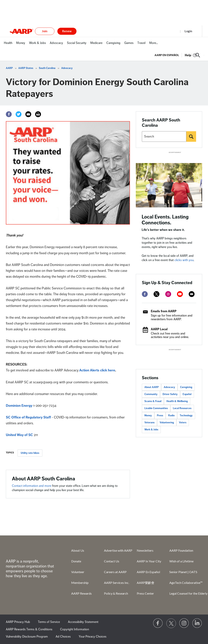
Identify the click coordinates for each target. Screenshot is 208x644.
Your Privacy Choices (92, 637)
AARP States (26, 68)
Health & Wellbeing (177, 401)
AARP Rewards (81, 593)
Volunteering (167, 423)
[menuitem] (8, 45)
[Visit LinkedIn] (197, 623)
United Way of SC (19, 435)
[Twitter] (19, 114)
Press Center (145, 593)
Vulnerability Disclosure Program (27, 637)
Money (148, 416)
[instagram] (168, 294)
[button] (198, 55)
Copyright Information (75, 629)
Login (188, 31)
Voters (183, 423)
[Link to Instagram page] (184, 623)
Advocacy (67, 68)
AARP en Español (167, 55)
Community (151, 394)
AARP (9, 68)
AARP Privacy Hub (18, 622)
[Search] (191, 136)
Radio (171, 416)
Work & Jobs (151, 430)
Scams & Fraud (153, 401)
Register (170, 31)
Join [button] (45, 31)
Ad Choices (63, 637)
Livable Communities (156, 408)
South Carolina (47, 68)
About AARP (152, 387)
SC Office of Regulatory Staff (28, 417)
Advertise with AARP (118, 550)
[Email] (28, 114)
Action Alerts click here (97, 370)
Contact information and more (32, 486)
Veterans (149, 423)
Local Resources (182, 408)
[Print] (38, 114)
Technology (186, 416)
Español (187, 394)
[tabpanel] (179, 55)
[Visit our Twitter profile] (171, 623)
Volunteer (78, 572)
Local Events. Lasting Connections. (165, 220)
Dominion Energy (19, 406)
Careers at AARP (115, 572)
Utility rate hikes (30, 453)
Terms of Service (49, 622)
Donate (76, 561)
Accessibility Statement (83, 622)
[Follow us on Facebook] (158, 623)
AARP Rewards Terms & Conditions (29, 629)
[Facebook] (9, 114)
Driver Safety (170, 394)
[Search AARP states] (164, 136)
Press (160, 416)
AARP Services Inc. (117, 583)
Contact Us (112, 561)
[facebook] (145, 294)
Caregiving (186, 387)
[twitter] (156, 294)
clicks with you (184, 260)
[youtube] (180, 294)
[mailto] (192, 294)
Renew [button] (67, 31)
